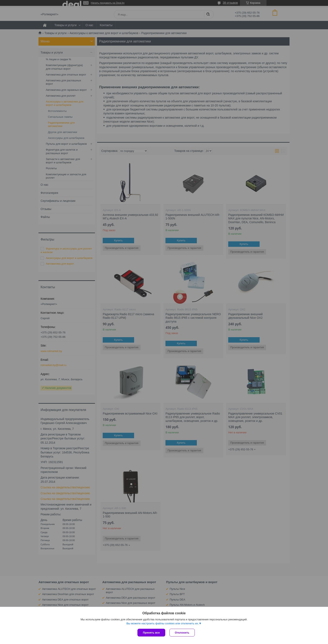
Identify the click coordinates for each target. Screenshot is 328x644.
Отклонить (182, 633)
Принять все (151, 633)
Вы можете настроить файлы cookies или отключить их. (163, 623)
